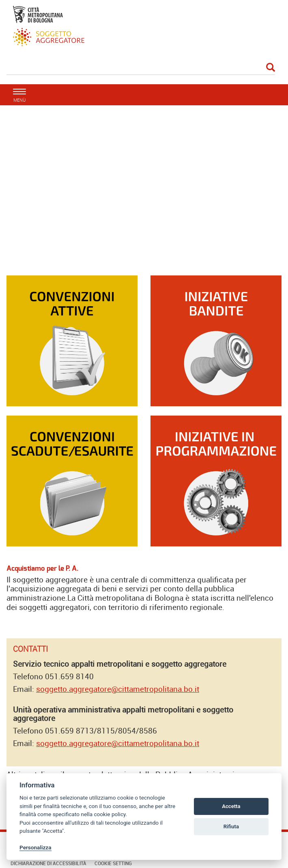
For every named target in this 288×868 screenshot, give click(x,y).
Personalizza (35, 847)
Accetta (231, 806)
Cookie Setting (113, 863)
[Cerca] (141, 68)
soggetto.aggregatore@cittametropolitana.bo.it (118, 689)
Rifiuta (231, 826)
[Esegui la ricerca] (271, 68)
